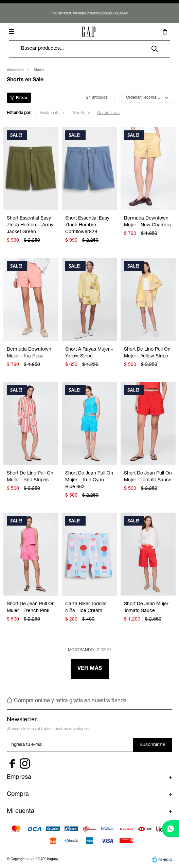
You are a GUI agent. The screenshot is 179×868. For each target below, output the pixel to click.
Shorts (79, 113)
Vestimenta (50, 113)
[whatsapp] (171, 829)
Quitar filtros (108, 113)
